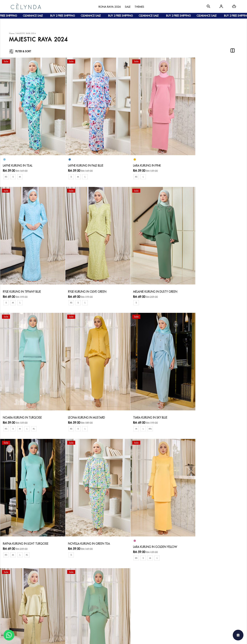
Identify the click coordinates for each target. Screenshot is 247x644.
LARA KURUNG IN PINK (140, 161)
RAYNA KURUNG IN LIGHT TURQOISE (88, 403)
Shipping (51, 595)
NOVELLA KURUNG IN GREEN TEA (148, 403)
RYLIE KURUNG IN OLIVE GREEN (23, 282)
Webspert (153, 638)
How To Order (54, 583)
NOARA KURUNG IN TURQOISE (146, 282)
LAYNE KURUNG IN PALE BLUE (83, 161)
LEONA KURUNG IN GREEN (82, 528)
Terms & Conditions (90, 598)
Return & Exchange (90, 586)
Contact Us (85, 580)
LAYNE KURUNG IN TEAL (18, 161)
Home (12, 33)
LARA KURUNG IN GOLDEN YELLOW (211, 406)
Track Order (53, 601)
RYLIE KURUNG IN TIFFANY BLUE (208, 157)
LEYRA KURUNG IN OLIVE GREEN (23, 528)
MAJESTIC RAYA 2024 (26, 33)
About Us (18, 583)
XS (6, 172)
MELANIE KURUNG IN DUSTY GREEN (87, 282)
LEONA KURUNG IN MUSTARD (207, 282)
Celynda (111, 638)
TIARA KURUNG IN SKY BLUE (21, 403)
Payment (51, 589)
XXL (20, 414)
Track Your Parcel (89, 592)
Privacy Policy (87, 604)
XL (158, 293)
